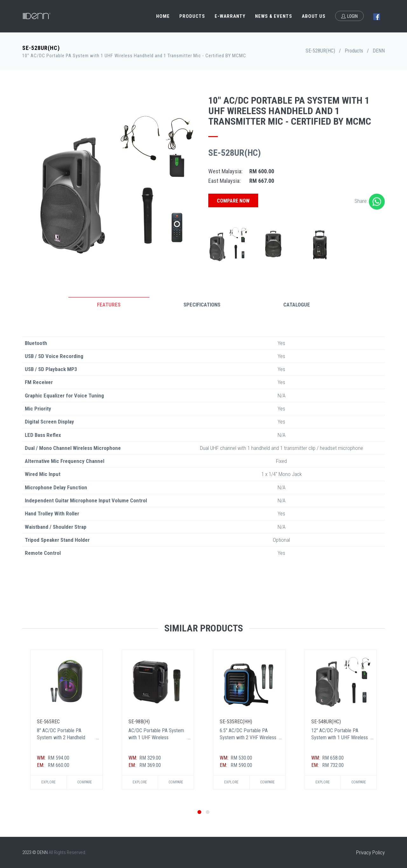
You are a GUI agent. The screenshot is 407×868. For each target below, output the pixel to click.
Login (349, 16)
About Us (314, 16)
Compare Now (233, 201)
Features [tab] (109, 305)
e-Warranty (230, 16)
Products (192, 16)
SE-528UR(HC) (320, 51)
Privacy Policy (370, 852)
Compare (85, 782)
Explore (48, 782)
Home (163, 16)
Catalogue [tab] (297, 305)
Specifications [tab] (202, 305)
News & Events (274, 16)
